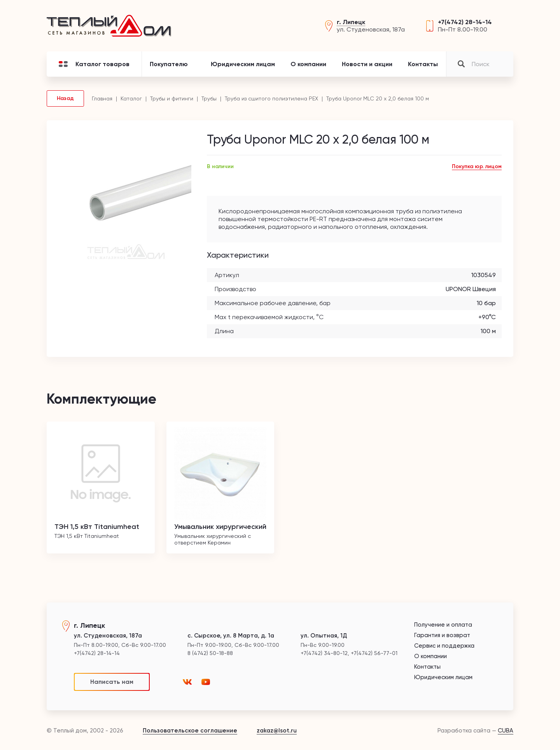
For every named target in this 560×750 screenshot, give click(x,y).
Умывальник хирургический (220, 527)
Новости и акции (367, 64)
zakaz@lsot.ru (277, 731)
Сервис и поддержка (444, 646)
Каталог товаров (94, 64)
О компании (308, 64)
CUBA (506, 731)
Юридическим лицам (243, 64)
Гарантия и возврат (442, 635)
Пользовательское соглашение (190, 731)
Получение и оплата (443, 625)
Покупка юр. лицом (477, 166)
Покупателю (169, 64)
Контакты (423, 64)
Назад (65, 98)
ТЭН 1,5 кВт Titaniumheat (97, 527)
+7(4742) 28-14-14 (465, 22)
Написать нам (112, 682)
